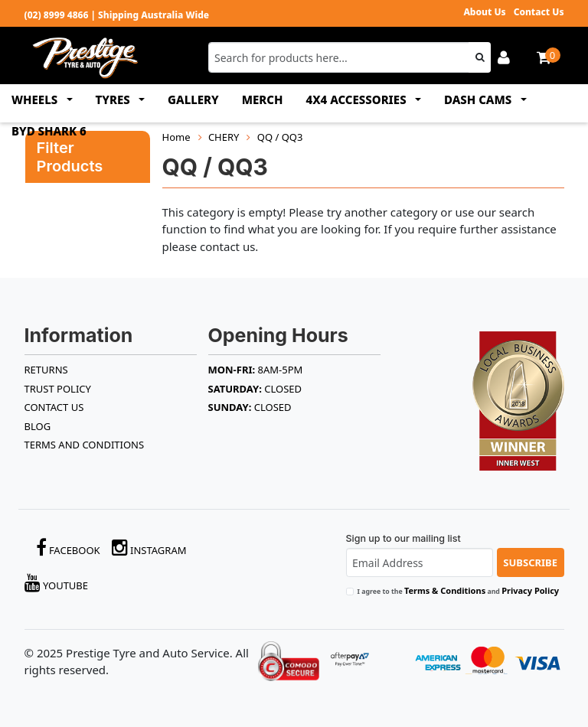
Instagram (149, 548)
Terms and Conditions (85, 445)
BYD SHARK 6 (49, 131)
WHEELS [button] (36, 99)
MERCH (263, 99)
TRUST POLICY (58, 389)
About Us (484, 12)
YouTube (57, 583)
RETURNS (46, 370)
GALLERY (193, 99)
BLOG (38, 426)
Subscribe (530, 562)
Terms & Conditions (445, 590)
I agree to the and (459, 590)
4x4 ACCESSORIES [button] (358, 99)
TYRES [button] (114, 99)
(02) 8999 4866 (57, 15)
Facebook (68, 548)
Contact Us (539, 12)
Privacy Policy (530, 590)
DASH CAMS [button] (479, 99)
